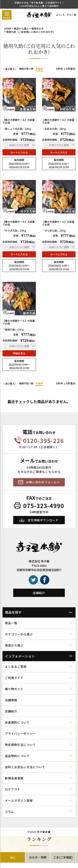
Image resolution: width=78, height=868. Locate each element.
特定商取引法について (20, 745)
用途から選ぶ (14, 645)
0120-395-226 (44, 441)
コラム (10, 812)
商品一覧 (11, 623)
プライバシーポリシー (20, 733)
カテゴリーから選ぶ (19, 634)
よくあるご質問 (16, 667)
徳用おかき (38, 28)
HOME (8, 28)
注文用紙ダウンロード (43, 520)
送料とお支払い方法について (25, 767)
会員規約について (17, 722)
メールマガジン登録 (19, 800)
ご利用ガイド (14, 678)
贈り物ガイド (14, 689)
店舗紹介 (39, 593)
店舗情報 (11, 700)
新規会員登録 (14, 778)
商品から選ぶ (21, 28)
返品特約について (17, 756)
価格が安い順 (26, 69)
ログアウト (13, 789)
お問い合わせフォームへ (43, 482)
